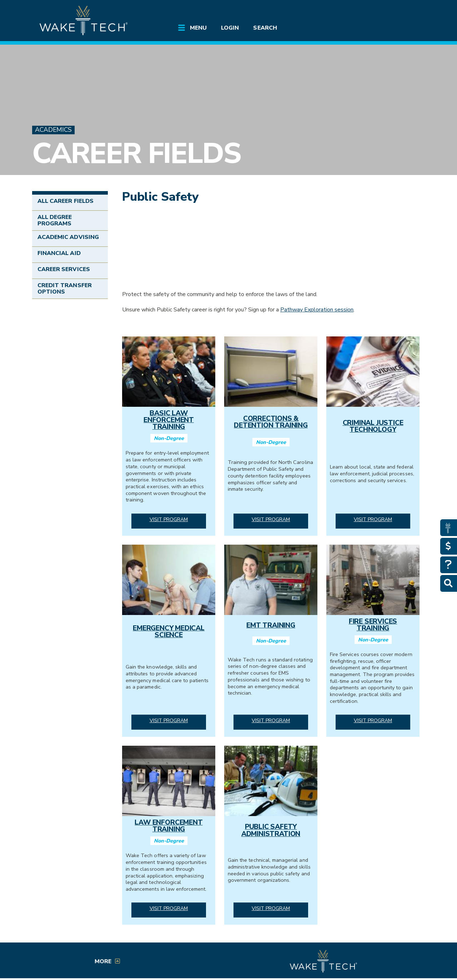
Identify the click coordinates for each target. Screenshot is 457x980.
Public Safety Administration (271, 830)
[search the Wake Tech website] (384, 11)
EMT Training (271, 625)
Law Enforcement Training (169, 826)
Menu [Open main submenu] (198, 28)
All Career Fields (66, 201)
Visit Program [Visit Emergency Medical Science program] (169, 721)
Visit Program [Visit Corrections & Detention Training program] (271, 519)
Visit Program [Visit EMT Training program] (271, 721)
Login (230, 28)
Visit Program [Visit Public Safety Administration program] (271, 908)
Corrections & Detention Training (271, 422)
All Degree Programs (55, 220)
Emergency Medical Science (169, 632)
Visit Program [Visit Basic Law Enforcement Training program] (169, 519)
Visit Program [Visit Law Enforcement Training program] (169, 908)
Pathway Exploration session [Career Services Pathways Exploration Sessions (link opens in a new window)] (317, 310)
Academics (53, 130)
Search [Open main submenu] (265, 28)
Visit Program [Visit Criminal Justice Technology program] (373, 519)
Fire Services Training (373, 625)
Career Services (64, 269)
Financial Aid (59, 253)
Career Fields (136, 153)
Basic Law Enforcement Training (169, 420)
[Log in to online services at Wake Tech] (404, 11)
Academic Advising (68, 237)
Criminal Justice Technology (373, 426)
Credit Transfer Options (65, 289)
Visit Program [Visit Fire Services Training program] (373, 721)
